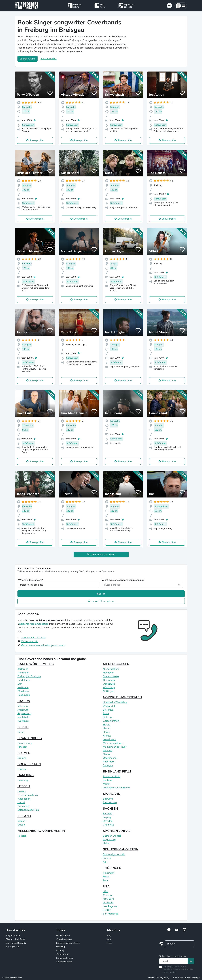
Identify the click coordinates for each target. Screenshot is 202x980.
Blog (109, 936)
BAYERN (24, 701)
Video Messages (64, 939)
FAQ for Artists (13, 936)
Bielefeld (108, 710)
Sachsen (108, 814)
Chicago (107, 895)
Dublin (21, 825)
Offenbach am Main (28, 810)
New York (108, 899)
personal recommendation (34, 624)
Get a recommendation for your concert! (43, 645)
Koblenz (107, 780)
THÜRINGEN (112, 868)
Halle (106, 843)
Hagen (107, 725)
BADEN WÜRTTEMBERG (36, 664)
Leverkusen (109, 739)
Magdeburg (109, 840)
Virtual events (63, 954)
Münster (108, 751)
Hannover (108, 673)
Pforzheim (23, 691)
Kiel (105, 862)
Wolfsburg (109, 688)
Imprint (151, 978)
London (22, 769)
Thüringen (109, 873)
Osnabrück (109, 684)
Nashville (108, 903)
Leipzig (107, 817)
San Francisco (111, 914)
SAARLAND (112, 794)
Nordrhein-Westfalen (115, 702)
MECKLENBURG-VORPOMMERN (41, 831)
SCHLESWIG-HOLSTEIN (121, 849)
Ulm (20, 684)
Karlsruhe (23, 669)
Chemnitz (108, 825)
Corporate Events (64, 958)
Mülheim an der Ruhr (115, 747)
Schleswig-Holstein (114, 854)
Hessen (22, 791)
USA (106, 886)
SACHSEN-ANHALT (117, 831)
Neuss (106, 754)
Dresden (108, 821)
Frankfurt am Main (28, 795)
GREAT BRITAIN (29, 764)
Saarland (108, 799)
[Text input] (174, 961)
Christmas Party (64, 962)
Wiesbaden (24, 799)
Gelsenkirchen (111, 721)
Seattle (107, 910)
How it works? (49, 59)
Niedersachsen (111, 669)
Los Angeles (110, 906)
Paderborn (109, 762)
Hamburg (23, 780)
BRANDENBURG (30, 738)
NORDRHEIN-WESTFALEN (122, 697)
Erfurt (106, 877)
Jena (105, 880)
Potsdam (22, 747)
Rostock (22, 836)
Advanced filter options (101, 601)
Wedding (60, 947)
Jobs (109, 939)
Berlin (21, 732)
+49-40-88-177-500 (33, 638)
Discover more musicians (101, 555)
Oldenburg (109, 680)
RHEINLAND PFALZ (117, 772)
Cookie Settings (192, 978)
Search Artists (28, 59)
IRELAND (24, 816)
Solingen (108, 765)
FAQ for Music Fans (15, 939)
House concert (63, 936)
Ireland (21, 821)
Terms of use (177, 978)
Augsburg (23, 710)
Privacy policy (163, 978)
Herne (106, 732)
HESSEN (24, 786)
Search (101, 594)
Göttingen (109, 691)
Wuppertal (109, 706)
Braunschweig (111, 676)
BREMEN (24, 753)
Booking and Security (16, 943)
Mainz (106, 784)
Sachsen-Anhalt (112, 836)
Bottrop (107, 717)
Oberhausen (110, 758)
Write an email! (30, 641)
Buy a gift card (13, 947)
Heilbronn (23, 688)
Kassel (21, 802)
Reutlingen (24, 695)
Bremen (22, 758)
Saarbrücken (110, 802)
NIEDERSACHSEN (116, 664)
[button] (181, 6)
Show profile (36, 140)
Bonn (106, 713)
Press (109, 943)
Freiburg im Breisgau (29, 676)
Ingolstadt (23, 717)
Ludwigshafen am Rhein (116, 788)
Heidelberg (24, 680)
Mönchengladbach (113, 743)
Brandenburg (25, 743)
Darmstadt (23, 806)
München (23, 706)
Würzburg (23, 721)
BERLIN (23, 727)
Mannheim (23, 673)
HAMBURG (26, 775)
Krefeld (107, 736)
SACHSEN (110, 809)
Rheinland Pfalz (112, 777)
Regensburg (24, 713)
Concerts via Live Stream (68, 943)
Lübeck (107, 858)
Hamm (107, 728)
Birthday (60, 950)
